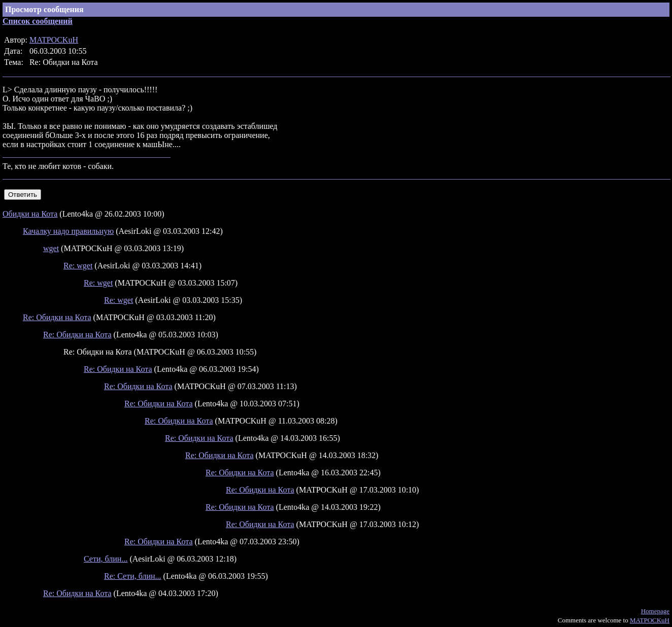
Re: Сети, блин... (133, 576)
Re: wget (78, 266)
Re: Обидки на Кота (57, 317)
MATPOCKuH (54, 40)
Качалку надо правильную (68, 231)
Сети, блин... (106, 559)
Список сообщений (38, 21)
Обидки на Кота (30, 214)
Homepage (655, 611)
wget (51, 248)
